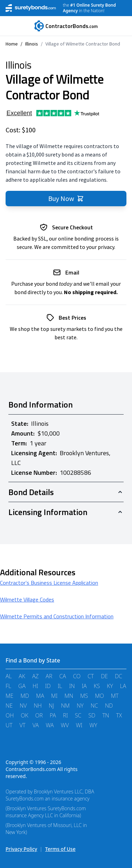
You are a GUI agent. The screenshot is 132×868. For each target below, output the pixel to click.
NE (9, 706)
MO (100, 696)
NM (65, 706)
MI (54, 696)
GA (22, 686)
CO (77, 676)
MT (115, 696)
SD (92, 715)
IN (72, 686)
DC (119, 676)
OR (39, 715)
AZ (35, 676)
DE (104, 676)
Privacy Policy (21, 849)
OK (25, 715)
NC (94, 706)
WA (50, 725)
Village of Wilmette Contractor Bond (83, 44)
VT (23, 725)
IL (60, 686)
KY (110, 686)
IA (84, 686)
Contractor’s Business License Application (49, 583)
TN (106, 715)
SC (78, 715)
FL (8, 686)
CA (63, 676)
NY (80, 706)
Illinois (32, 44)
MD (25, 696)
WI (79, 725)
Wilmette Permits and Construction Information (57, 616)
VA (36, 725)
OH (10, 715)
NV (23, 706)
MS (84, 696)
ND (109, 706)
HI (35, 686)
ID (48, 686)
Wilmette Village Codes (27, 599)
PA (53, 715)
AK (22, 676)
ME (9, 696)
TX (119, 715)
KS (97, 686)
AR (49, 676)
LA (123, 686)
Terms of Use (60, 849)
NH (38, 706)
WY (93, 725)
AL (9, 676)
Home (12, 44)
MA (40, 696)
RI (65, 715)
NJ (52, 706)
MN (69, 696)
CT (91, 676)
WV (65, 725)
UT (9, 725)
